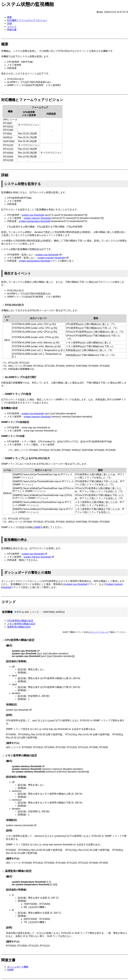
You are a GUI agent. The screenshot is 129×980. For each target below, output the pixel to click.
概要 (9, 17)
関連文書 (12, 30)
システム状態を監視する (23, 184)
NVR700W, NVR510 (54, 612)
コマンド (12, 26)
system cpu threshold (33, 215)
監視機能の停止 (16, 540)
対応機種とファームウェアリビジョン (27, 20)
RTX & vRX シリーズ (28, 612)
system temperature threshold (35, 221)
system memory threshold (37, 218)
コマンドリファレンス (99, 632)
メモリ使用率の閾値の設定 (21, 624)
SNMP (37, 527)
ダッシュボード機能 (18, 967)
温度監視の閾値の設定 (19, 627)
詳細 (9, 23)
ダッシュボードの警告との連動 (28, 573)
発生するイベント (18, 273)
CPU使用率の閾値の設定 (20, 621)
